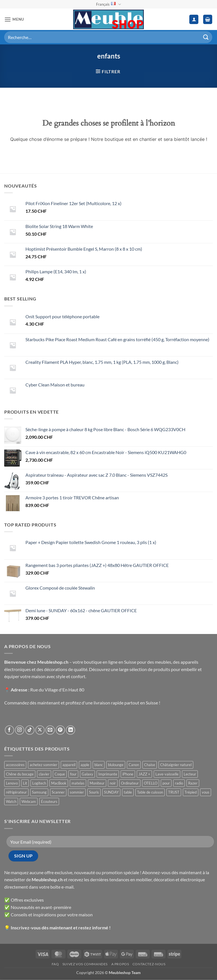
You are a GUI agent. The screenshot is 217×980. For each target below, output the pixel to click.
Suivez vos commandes (85, 964)
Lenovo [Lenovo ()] (12, 783)
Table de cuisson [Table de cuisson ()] (150, 792)
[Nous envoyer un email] (50, 730)
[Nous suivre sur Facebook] (9, 730)
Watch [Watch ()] (11, 801)
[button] (14, 19)
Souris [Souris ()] (94, 792)
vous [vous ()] (206, 792)
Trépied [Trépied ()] (191, 792)
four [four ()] (73, 774)
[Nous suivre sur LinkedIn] (70, 730)
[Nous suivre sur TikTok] (30, 730)
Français (108, 4)
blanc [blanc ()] (99, 765)
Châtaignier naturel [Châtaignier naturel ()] (176, 765)
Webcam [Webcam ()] (29, 801)
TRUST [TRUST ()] (174, 792)
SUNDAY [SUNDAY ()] (111, 792)
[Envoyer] (206, 37)
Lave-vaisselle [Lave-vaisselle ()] (167, 774)
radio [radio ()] (179, 783)
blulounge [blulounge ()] (116, 765)
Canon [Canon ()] (134, 765)
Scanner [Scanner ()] (58, 792)
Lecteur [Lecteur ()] (190, 774)
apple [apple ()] (85, 765)
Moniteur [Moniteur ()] (97, 783)
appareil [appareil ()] (69, 765)
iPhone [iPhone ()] (128, 774)
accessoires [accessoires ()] (15, 765)
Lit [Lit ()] (25, 783)
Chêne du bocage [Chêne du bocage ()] (20, 774)
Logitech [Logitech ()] (39, 783)
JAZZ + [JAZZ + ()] (144, 774)
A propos (120, 964)
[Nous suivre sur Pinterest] (60, 730)
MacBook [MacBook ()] (59, 783)
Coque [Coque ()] (60, 774)
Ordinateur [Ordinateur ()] (130, 783)
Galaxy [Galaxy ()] (87, 774)
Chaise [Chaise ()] (150, 765)
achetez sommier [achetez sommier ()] (44, 765)
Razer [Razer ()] (193, 783)
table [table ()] (128, 792)
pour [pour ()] (166, 783)
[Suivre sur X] (40, 730)
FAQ (55, 964)
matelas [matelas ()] (78, 783)
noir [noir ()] (113, 783)
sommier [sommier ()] (77, 792)
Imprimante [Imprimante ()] (108, 774)
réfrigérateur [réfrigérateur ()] (16, 792)
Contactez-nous (149, 964)
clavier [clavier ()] (44, 774)
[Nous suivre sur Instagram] (20, 730)
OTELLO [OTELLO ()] (151, 783)
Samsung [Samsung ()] (39, 792)
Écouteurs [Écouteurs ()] (49, 801)
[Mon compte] (194, 19)
